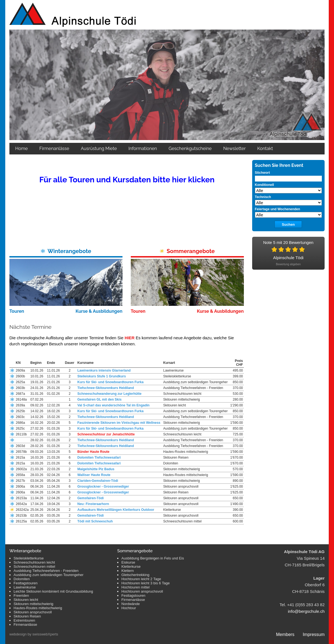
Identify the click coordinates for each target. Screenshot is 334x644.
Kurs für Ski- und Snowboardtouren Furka (110, 382)
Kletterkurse (131, 567)
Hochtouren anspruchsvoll (142, 591)
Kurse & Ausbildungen (99, 311)
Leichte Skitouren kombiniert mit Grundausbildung (53, 591)
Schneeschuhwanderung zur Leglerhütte (109, 394)
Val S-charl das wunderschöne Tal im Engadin (113, 405)
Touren (17, 311)
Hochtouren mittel (135, 587)
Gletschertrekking (135, 575)
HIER (130, 338)
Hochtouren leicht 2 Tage (141, 579)
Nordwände (131, 604)
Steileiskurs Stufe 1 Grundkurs (102, 376)
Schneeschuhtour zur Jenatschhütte (106, 434)
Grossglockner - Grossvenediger (103, 487)
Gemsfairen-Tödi (91, 498)
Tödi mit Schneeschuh (95, 521)
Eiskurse (128, 562)
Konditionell (264, 185)
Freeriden (21, 596)
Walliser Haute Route (94, 475)
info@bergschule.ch (306, 611)
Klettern (128, 571)
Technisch (263, 197)
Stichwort (263, 173)
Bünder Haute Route (93, 452)
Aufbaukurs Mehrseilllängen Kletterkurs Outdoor (116, 510)
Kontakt (265, 148)
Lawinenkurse (25, 587)
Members (285, 634)
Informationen (143, 148)
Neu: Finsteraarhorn (93, 504)
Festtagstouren (26, 583)
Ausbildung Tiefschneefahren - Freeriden (46, 571)
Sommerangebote (191, 251)
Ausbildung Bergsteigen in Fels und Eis (153, 558)
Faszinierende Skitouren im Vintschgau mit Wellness (119, 423)
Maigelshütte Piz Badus (96, 469)
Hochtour (129, 608)
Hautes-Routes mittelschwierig (38, 608)
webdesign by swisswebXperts (34, 634)
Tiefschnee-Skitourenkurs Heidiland (106, 388)
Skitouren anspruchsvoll (33, 612)
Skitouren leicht (26, 600)
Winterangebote (69, 251)
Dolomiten (22, 579)
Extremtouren (24, 620)
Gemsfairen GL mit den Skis (100, 399)
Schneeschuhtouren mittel (34, 567)
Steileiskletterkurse (29, 558)
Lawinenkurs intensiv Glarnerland (104, 370)
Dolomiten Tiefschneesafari (99, 458)
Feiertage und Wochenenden (278, 209)
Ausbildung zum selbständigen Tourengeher (49, 575)
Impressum (314, 634)
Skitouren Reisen (27, 616)
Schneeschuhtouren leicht (34, 562)
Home (21, 148)
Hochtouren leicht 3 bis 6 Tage (146, 583)
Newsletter (234, 148)
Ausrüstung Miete (99, 148)
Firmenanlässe (54, 148)
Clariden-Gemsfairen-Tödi (98, 481)
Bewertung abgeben (288, 264)
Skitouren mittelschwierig (33, 604)
